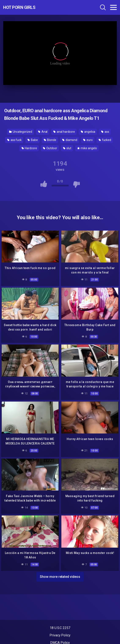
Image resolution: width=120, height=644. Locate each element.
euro (88, 140)
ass (105, 132)
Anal (43, 132)
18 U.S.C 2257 (60, 628)
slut (67, 148)
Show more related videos (60, 577)
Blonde (50, 140)
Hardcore (29, 148)
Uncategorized (21, 132)
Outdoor (50, 148)
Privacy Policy (60, 635)
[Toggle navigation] (113, 7)
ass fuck (14, 140)
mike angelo (87, 148)
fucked (105, 140)
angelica (88, 132)
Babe (33, 140)
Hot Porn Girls (19, 7)
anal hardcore (64, 132)
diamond (70, 140)
